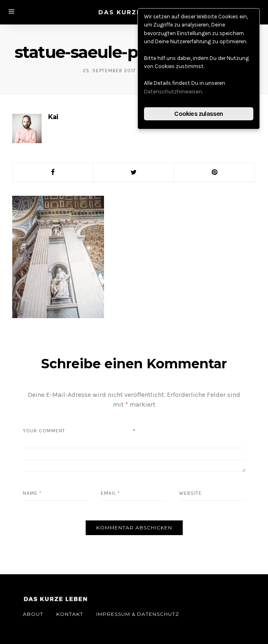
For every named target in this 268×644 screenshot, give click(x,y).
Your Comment (44, 431)
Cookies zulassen (198, 114)
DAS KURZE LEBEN (133, 12)
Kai (53, 117)
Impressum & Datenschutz (138, 614)
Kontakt (70, 614)
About (33, 614)
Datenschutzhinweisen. (173, 92)
